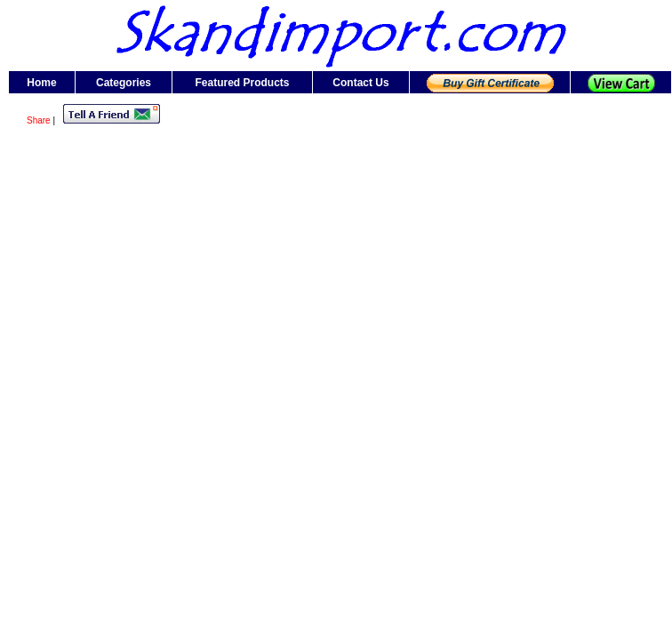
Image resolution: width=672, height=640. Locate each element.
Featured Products (242, 83)
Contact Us (360, 83)
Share (39, 120)
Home (41, 83)
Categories (124, 83)
